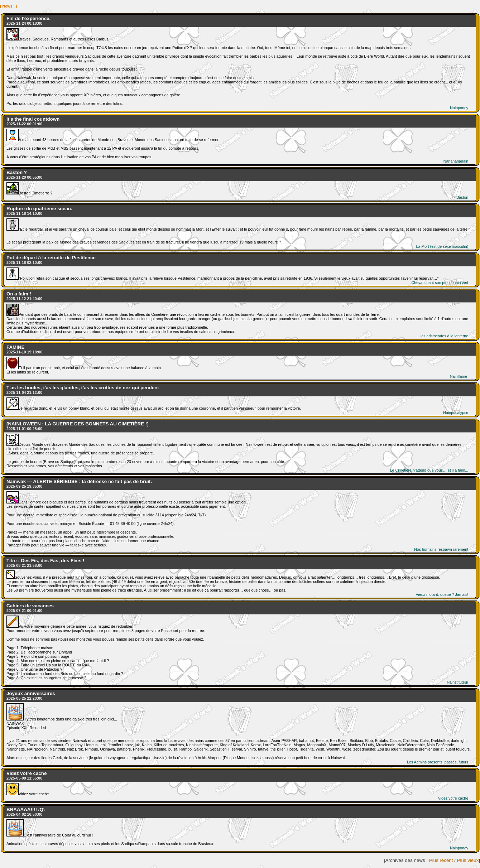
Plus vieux (468, 860)
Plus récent (441, 860)
